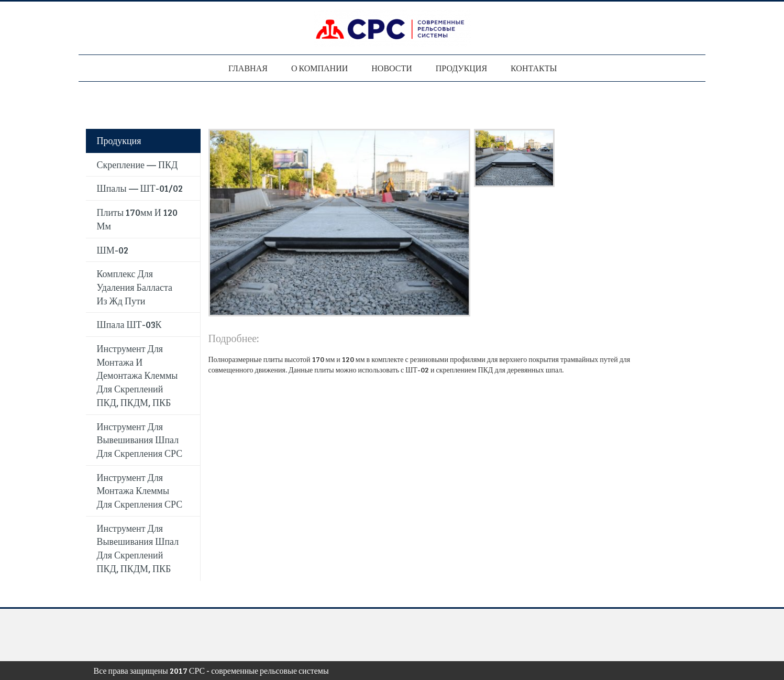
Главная (248, 68)
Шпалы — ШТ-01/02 (140, 188)
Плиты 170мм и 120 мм (137, 219)
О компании (319, 68)
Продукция (461, 68)
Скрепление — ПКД (137, 164)
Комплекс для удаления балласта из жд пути (135, 287)
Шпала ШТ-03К (129, 324)
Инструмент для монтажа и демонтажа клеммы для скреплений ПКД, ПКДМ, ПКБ (137, 375)
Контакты (534, 68)
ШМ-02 (113, 250)
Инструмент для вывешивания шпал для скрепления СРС (140, 440)
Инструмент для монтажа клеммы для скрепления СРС (140, 491)
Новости (392, 68)
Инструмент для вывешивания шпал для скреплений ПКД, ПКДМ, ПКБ (138, 548)
